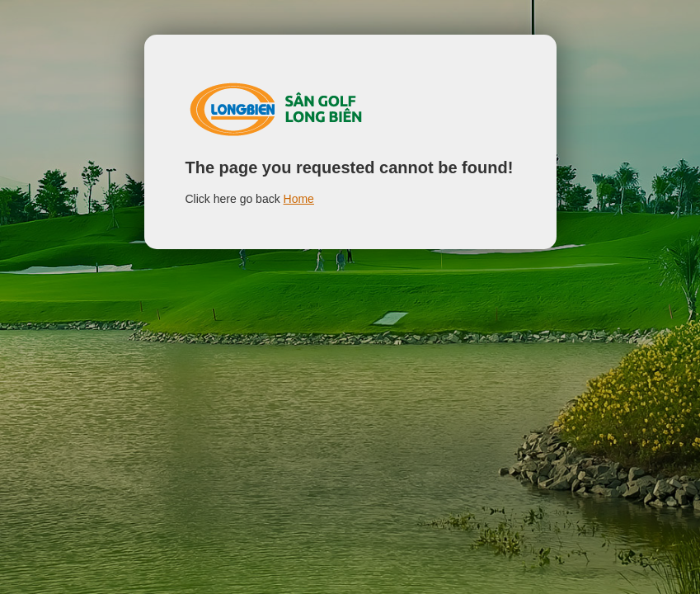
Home (299, 199)
